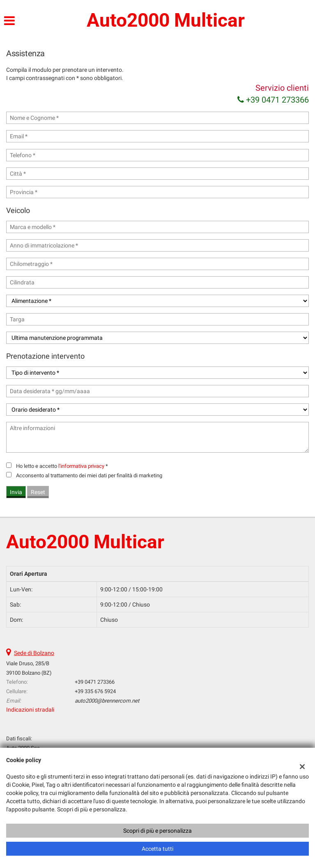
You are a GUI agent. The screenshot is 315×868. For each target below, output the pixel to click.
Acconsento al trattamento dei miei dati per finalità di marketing (89, 475)
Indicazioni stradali (30, 710)
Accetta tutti (157, 849)
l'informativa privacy (81, 466)
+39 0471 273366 (273, 100)
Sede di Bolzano (34, 653)
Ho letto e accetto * (62, 466)
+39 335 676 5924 (95, 691)
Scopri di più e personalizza (157, 831)
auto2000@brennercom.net (107, 701)
